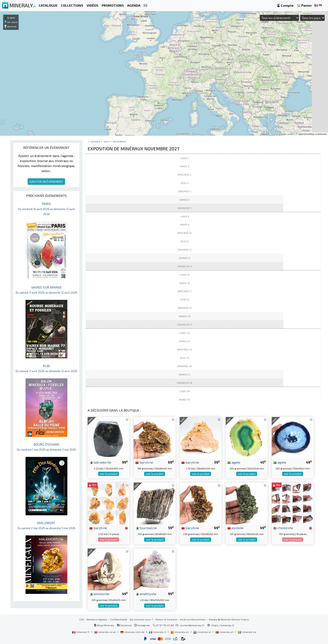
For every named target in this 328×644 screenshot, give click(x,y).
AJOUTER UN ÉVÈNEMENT (46, 182)
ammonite (99, 594)
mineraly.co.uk (105, 632)
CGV (82, 619)
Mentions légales (97, 619)
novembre (119, 141)
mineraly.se (247, 632)
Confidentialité (119, 619)
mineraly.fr (81, 632)
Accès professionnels (193, 619)
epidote (235, 528)
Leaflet (290, 134)
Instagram (142, 625)
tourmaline (146, 528)
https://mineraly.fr (223, 625)
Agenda (95, 141)
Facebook (124, 625)
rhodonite (283, 528)
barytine (144, 462)
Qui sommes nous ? (141, 619)
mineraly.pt (225, 632)
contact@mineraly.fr (192, 625)
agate (234, 462)
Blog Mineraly (104, 625)
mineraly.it (158, 632)
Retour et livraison (166, 619)
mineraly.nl (202, 632)
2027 (106, 141)
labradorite (100, 462)
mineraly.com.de (133, 632)
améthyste (146, 594)
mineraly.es (180, 632)
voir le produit (109, 474)
